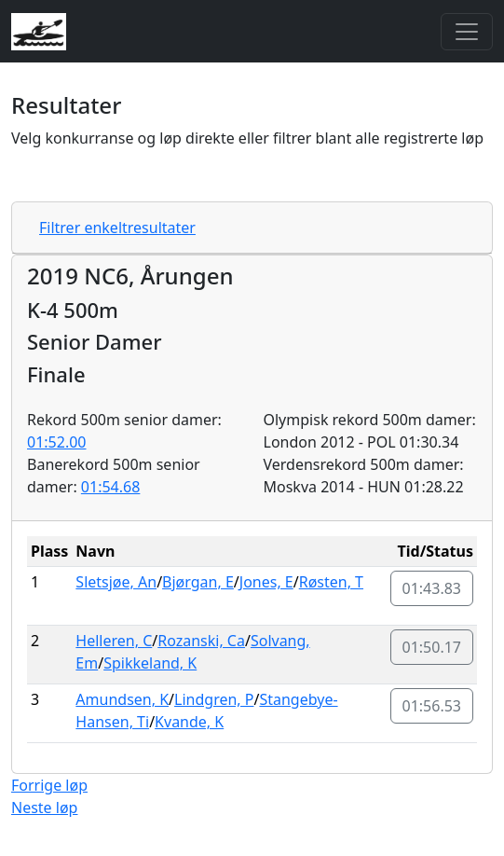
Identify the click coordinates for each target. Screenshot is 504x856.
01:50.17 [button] (432, 647)
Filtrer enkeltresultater (117, 228)
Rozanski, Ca (201, 641)
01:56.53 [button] (432, 706)
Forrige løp (49, 785)
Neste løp (44, 808)
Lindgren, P (214, 699)
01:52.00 (57, 442)
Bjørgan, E (198, 582)
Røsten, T (331, 582)
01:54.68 (111, 487)
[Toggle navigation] (467, 32)
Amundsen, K (122, 699)
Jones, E (266, 582)
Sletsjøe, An (116, 582)
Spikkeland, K (150, 663)
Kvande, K (189, 722)
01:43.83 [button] (432, 588)
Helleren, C (114, 641)
